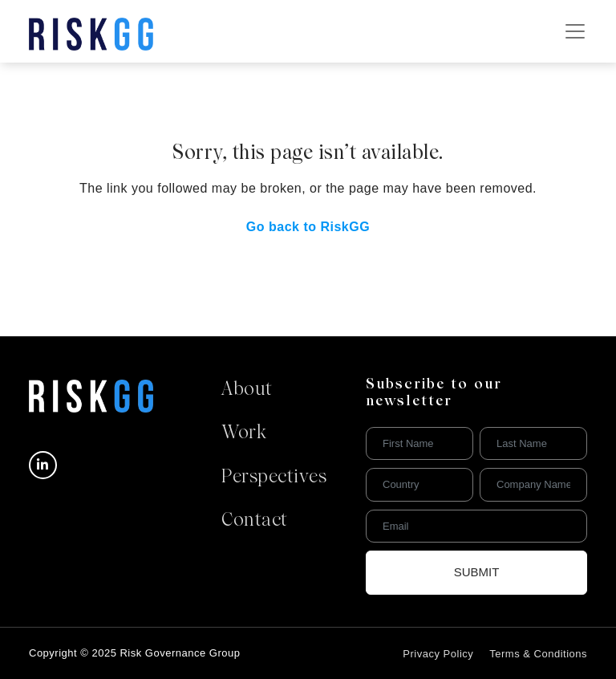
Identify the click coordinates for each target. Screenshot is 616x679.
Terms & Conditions (538, 654)
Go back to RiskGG (308, 227)
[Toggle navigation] (575, 31)
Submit (477, 572)
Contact (255, 521)
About (247, 390)
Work (244, 433)
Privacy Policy (438, 654)
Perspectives (274, 478)
